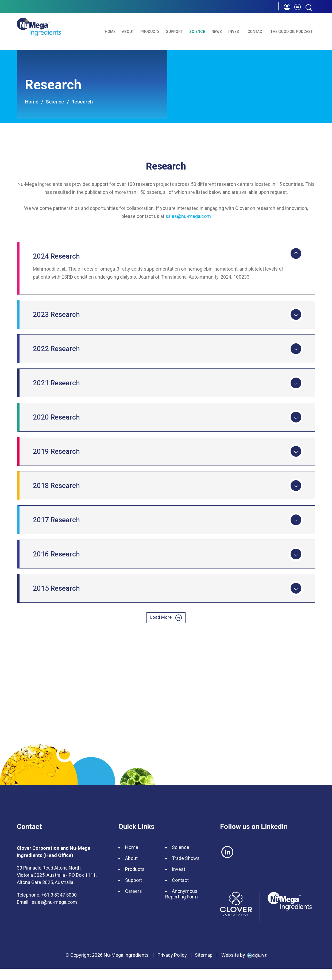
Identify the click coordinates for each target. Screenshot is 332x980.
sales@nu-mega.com (188, 216)
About (128, 32)
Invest (235, 32)
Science (197, 32)
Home (110, 32)
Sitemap (204, 966)
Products (150, 32)
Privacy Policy (172, 966)
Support (174, 32)
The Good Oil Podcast (292, 32)
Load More (166, 622)
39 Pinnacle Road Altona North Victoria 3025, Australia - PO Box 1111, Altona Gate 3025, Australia (57, 886)
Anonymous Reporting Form (182, 905)
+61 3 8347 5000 (59, 906)
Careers (134, 902)
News (217, 32)
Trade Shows (186, 869)
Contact (256, 32)
